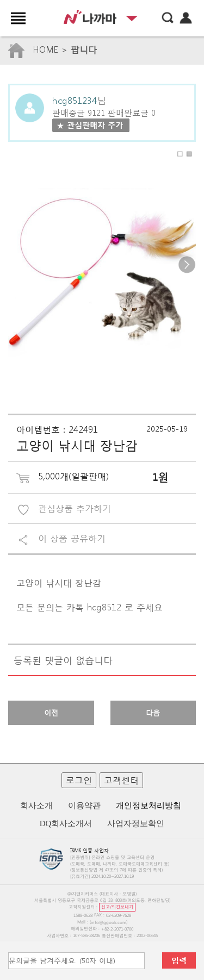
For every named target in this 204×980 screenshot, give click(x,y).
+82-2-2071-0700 (117, 929)
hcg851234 (75, 100)
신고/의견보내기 (117, 906)
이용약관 (84, 806)
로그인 (79, 780)
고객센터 (121, 780)
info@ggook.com (109, 922)
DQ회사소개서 (66, 823)
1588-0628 (83, 915)
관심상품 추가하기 (75, 508)
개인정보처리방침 (149, 806)
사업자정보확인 (136, 823)
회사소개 (36, 806)
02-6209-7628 (119, 915)
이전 (51, 713)
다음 (153, 713)
